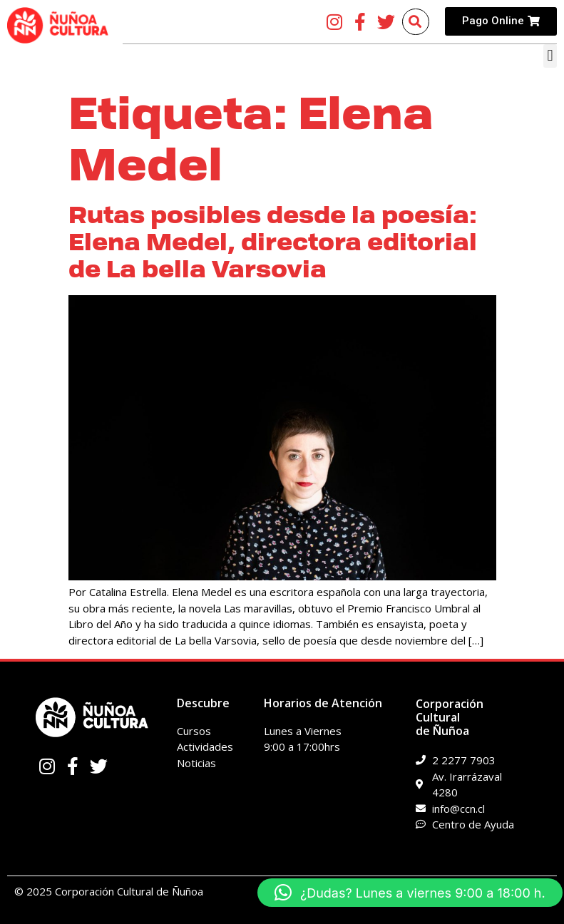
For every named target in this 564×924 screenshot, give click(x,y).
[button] (550, 56)
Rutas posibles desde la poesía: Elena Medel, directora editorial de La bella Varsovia (273, 242)
